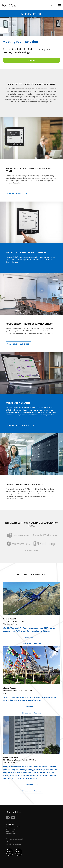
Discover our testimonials (32, 644)
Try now (31, 60)
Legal (8, 841)
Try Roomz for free (32, 14)
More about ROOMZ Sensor (18, 344)
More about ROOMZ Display (18, 194)
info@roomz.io (11, 834)
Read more (29, 637)
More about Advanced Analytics (21, 426)
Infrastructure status (13, 844)
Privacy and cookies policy (15, 839)
